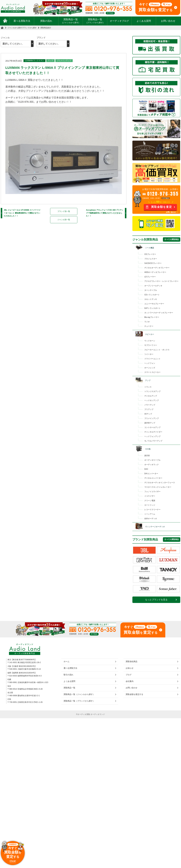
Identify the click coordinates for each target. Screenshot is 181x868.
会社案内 (130, 681)
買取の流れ (46, 21)
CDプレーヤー (150, 254)
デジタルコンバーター (153, 478)
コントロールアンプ (152, 427)
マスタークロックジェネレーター (158, 487)
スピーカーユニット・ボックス (157, 350)
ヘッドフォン (150, 363)
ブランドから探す (29, 28)
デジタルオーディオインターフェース (160, 483)
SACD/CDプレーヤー (153, 263)
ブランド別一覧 (64, 211)
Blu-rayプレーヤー (152, 317)
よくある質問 (144, 21)
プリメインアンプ (64, 61)
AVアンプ (148, 414)
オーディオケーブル (152, 460)
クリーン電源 (150, 501)
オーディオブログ (119, 21)
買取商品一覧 (71, 21)
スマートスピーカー (152, 372)
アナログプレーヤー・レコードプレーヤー (161, 281)
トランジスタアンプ (152, 391)
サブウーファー (151, 345)
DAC (146, 469)
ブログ (129, 675)
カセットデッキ (151, 299)
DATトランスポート (152, 308)
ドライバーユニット (152, 359)
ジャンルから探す (15, 28)
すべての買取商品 (172, 239)
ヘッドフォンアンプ (152, 436)
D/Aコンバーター (151, 474)
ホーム (66, 661)
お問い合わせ (168, 21)
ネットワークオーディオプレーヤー (159, 313)
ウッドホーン (150, 341)
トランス (148, 387)
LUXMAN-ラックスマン (34, 61)
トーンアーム (150, 514)
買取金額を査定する (134, 694)
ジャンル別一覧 (64, 220)
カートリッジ (150, 505)
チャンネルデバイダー (153, 432)
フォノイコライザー (152, 492)
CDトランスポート (152, 295)
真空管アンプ (150, 423)
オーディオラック (152, 465)
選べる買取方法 (22, 21)
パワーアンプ (150, 405)
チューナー (149, 326)
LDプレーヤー (150, 277)
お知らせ (130, 668)
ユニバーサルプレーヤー (154, 304)
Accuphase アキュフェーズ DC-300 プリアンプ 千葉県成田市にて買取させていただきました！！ (105, 213)
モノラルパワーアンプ (153, 441)
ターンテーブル (151, 290)
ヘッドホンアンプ (152, 400)
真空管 (147, 456)
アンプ (50, 61)
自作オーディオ (151, 519)
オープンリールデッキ (153, 286)
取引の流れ (68, 675)
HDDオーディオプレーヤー (155, 272)
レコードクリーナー (152, 510)
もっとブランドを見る (156, 600)
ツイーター (149, 354)
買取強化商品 (131, 661)
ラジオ (147, 322)
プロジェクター (151, 259)
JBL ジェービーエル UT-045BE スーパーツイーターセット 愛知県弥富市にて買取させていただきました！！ (22, 213)
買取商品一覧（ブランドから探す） (79, 701)
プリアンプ (149, 409)
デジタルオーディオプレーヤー (157, 268)
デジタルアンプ (151, 396)
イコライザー (150, 496)
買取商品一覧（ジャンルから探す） (79, 694)
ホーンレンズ (150, 368)
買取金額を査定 (162, 207)
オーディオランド (98, 714)
